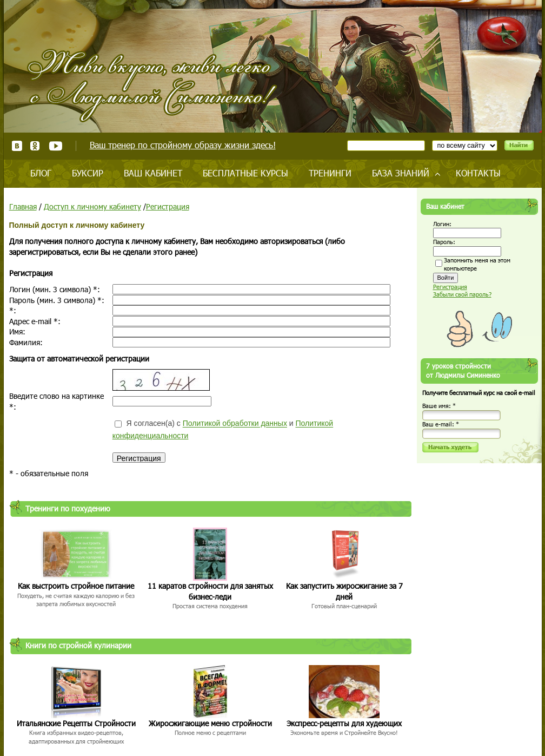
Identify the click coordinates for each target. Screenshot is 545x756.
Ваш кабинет (153, 173)
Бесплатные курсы (245, 173)
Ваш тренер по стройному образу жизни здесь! (183, 145)
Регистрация (168, 206)
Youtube (55, 146)
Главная (23, 206)
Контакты (478, 173)
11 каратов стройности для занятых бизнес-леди (210, 591)
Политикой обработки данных (235, 424)
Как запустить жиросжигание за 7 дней (344, 591)
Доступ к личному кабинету (92, 206)
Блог (41, 173)
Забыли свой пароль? (462, 294)
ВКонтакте (17, 146)
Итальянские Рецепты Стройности (76, 723)
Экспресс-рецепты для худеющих (344, 723)
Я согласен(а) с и (223, 429)
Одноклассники (35, 146)
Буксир (88, 173)
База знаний (401, 173)
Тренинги (330, 173)
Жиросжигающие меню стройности (210, 723)
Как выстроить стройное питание (76, 586)
